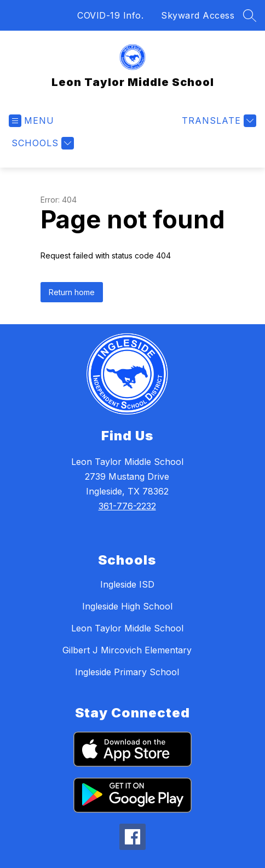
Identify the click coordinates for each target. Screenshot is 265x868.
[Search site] (250, 15)
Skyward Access (198, 15)
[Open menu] (31, 121)
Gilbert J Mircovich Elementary (127, 650)
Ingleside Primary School (127, 672)
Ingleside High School (127, 606)
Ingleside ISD (127, 584)
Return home (72, 292)
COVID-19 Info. (110, 15)
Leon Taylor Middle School (127, 628)
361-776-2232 (127, 506)
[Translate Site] (218, 121)
